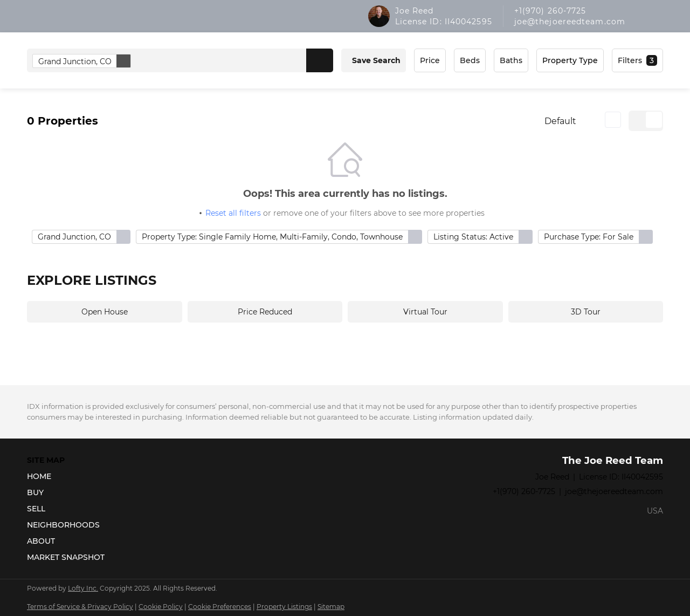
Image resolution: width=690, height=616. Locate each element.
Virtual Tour (425, 312)
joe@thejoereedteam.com (570, 22)
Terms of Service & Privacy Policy (80, 607)
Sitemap (331, 607)
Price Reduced (265, 312)
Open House (105, 312)
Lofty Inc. (83, 588)
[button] (320, 60)
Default (560, 121)
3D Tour (586, 312)
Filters (630, 60)
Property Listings (284, 607)
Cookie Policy (161, 607)
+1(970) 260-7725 (550, 11)
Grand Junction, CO (84, 61)
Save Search (376, 60)
